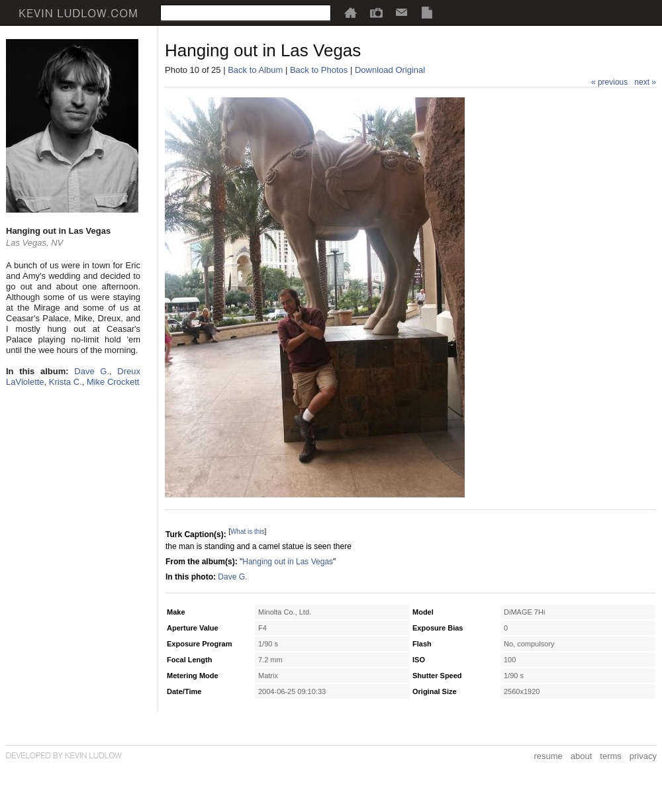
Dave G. (92, 371)
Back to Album (255, 70)
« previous (609, 82)
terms (611, 756)
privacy (643, 756)
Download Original (390, 70)
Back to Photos (319, 70)
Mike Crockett (113, 382)
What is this (248, 532)
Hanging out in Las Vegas (288, 562)
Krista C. (66, 382)
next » (645, 82)
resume (548, 756)
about (582, 756)
